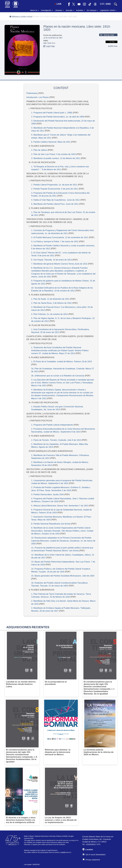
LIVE (58, 4)
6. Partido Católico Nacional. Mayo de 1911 (51, 142)
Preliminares (32, 93)
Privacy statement (91, 860)
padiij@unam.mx (66, 852)
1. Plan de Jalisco (39, 150)
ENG (108, 4)
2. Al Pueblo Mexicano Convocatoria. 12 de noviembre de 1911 (60, 237)
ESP (102, 4)
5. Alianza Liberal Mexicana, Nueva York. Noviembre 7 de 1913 (60, 506)
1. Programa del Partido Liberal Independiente (52, 425)
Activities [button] (80, 10)
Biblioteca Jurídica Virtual (21, 16)
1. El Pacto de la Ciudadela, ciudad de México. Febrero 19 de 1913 (62, 362)
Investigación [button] (47, 10)
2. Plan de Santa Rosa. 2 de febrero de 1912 (51, 303)
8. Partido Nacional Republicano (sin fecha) (51, 524)
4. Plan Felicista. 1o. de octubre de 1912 (49, 314)
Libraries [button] (59, 10)
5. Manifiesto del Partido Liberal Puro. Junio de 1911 (55, 204)
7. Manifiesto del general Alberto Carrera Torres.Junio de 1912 (59, 264)
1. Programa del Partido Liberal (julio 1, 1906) (52, 113)
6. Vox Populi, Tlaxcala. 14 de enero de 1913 (52, 260)
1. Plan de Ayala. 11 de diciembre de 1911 (50, 299)
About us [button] (35, 10)
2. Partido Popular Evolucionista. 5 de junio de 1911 (55, 189)
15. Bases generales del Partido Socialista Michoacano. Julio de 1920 (63, 576)
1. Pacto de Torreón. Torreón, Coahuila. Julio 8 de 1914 (56, 440)
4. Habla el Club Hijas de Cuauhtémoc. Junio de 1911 (55, 200)
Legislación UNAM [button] (108, 10)
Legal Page (49, 46)
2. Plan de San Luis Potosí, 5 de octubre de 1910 (53, 154)
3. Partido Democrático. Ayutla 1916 (47, 494)
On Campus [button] (92, 10)
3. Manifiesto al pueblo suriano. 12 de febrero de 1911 (56, 158)
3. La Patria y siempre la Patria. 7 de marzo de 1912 (55, 242)
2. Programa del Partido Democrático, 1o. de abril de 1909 (58, 117)
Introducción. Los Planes (38, 97)
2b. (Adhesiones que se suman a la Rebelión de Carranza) (58, 376)
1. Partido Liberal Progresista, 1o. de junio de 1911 (54, 185)
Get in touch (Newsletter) (94, 855)
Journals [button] (70, 10)
